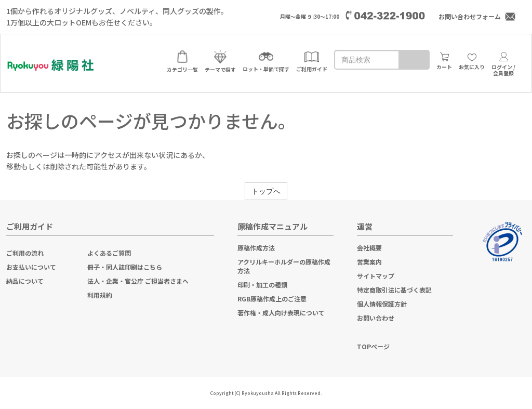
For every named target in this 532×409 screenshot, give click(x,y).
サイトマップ (376, 276)
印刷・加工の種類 (262, 285)
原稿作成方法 (256, 248)
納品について (25, 281)
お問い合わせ (376, 318)
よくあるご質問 (109, 253)
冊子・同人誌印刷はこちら (125, 267)
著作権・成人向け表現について (281, 313)
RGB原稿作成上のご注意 (272, 299)
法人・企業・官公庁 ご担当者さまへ (138, 281)
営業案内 (369, 262)
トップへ (266, 191)
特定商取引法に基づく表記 (394, 290)
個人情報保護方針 (382, 304)
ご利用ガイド (30, 226)
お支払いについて (31, 267)
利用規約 (100, 295)
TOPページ (373, 346)
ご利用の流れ (25, 253)
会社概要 (369, 248)
